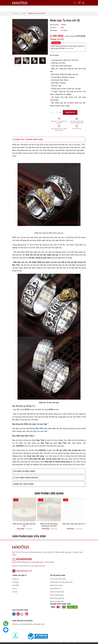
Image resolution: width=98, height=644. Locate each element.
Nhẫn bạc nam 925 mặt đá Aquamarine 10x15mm (49, 525)
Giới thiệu (15, 579)
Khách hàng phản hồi (57, 595)
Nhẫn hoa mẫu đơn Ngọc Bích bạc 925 (24, 525)
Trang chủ (16, 576)
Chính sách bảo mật (57, 599)
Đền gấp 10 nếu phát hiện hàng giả (59, 122)
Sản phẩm (16, 583)
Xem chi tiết (69, 48)
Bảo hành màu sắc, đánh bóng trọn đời (59, 129)
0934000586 (22, 556)
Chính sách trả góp (56, 583)
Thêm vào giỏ (70, 112)
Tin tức (15, 586)
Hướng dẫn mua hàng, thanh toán (61, 579)
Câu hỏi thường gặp (57, 592)
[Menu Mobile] (84, 3)
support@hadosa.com (22, 568)
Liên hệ (15, 589)
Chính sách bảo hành (57, 589)
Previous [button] (12, 61)
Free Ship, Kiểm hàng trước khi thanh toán (77, 122)
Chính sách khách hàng (58, 576)
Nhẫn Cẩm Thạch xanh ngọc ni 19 (74, 524)
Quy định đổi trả (55, 586)
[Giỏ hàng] (79, 3)
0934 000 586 (77, 129)
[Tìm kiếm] (75, 3)
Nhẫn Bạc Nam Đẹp (48, 428)
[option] (30, 37)
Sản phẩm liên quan (49, 493)
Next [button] (48, 61)
